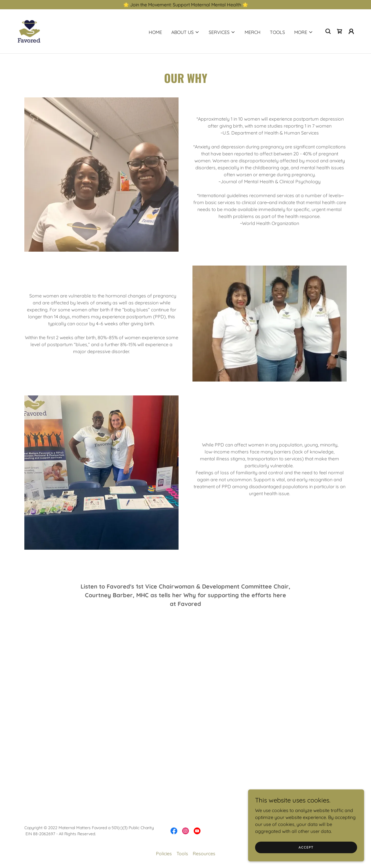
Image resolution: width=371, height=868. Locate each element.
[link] (29, 31)
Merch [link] (253, 32)
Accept (306, 847)
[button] (185, 32)
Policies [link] (164, 854)
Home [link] (155, 32)
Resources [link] (204, 854)
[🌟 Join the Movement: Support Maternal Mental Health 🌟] (185, 5)
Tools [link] (277, 32)
